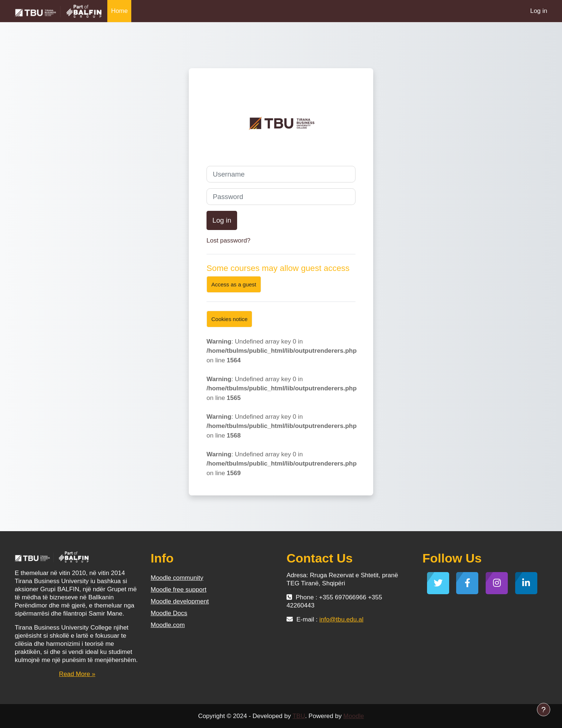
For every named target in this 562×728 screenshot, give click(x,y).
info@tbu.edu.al (341, 619)
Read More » (77, 674)
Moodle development (180, 601)
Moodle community (177, 578)
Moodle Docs (169, 613)
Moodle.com (168, 625)
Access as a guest (234, 284)
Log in (539, 11)
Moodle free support (179, 590)
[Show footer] (544, 710)
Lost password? (228, 241)
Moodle (354, 716)
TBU (299, 716)
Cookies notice (229, 319)
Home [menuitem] (119, 11)
